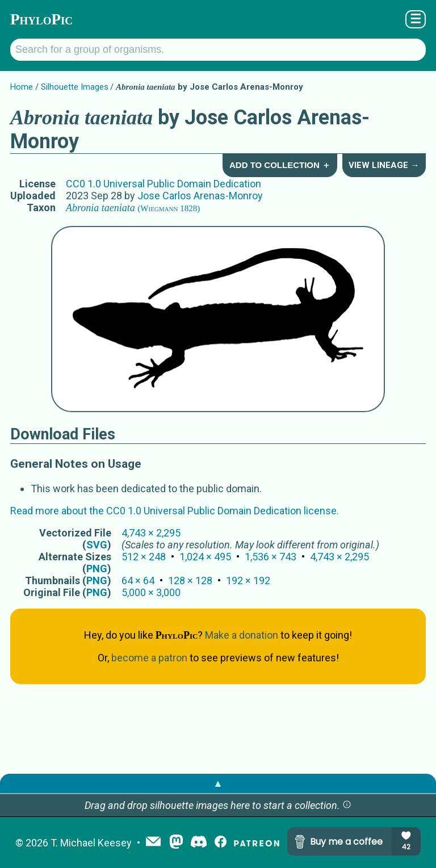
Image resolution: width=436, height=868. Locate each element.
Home (22, 87)
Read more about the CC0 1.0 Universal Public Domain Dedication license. (175, 511)
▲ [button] (218, 783)
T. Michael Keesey (91, 843)
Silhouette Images (75, 87)
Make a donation (242, 635)
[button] (347, 805)
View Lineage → (384, 165)
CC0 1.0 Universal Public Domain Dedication (163, 184)
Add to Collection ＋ (280, 165)
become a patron (149, 658)
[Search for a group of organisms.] (218, 50)
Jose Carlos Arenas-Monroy (200, 196)
